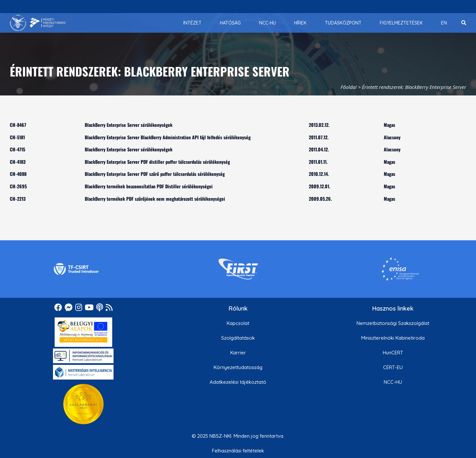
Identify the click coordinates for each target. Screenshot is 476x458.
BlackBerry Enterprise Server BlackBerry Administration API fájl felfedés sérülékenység (168, 137)
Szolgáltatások (238, 338)
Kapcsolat (238, 323)
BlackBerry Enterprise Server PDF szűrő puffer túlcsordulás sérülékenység (155, 174)
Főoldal (349, 87)
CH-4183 (18, 162)
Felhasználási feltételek (238, 451)
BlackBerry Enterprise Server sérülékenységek (129, 125)
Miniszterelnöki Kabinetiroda (393, 338)
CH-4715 (18, 149)
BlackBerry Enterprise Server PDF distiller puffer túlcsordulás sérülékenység (157, 162)
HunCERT (393, 353)
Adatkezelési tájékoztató (238, 382)
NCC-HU (393, 382)
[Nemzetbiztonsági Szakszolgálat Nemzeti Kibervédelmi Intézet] (38, 23)
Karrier (238, 353)
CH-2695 (18, 186)
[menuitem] (192, 23)
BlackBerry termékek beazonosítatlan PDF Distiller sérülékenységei (149, 186)
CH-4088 (18, 174)
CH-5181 (17, 137)
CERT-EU (393, 367)
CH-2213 (18, 199)
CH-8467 (18, 125)
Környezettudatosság (238, 367)
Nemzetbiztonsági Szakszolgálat (393, 323)
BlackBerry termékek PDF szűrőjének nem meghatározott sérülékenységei (155, 199)
